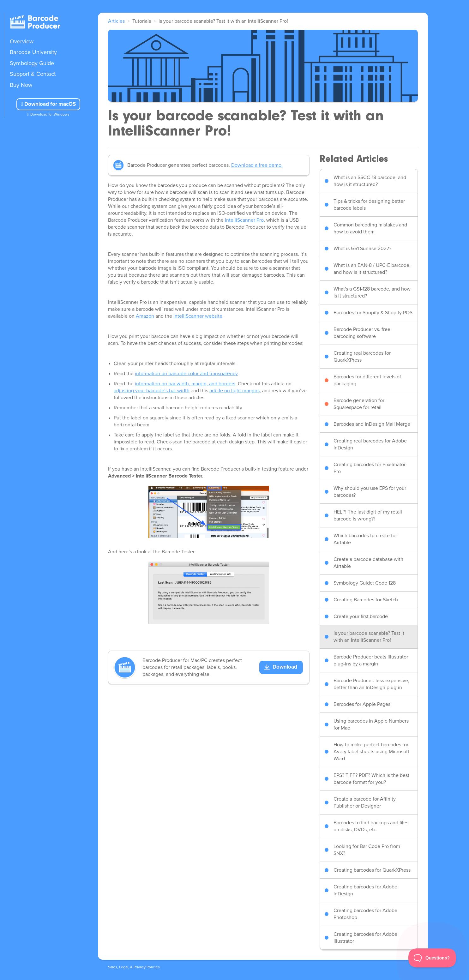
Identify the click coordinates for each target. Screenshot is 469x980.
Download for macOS (48, 104)
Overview (22, 42)
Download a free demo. (257, 165)
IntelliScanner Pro (244, 220)
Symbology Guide (32, 63)
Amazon (145, 316)
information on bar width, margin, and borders (185, 384)
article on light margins (234, 391)
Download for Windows (50, 115)
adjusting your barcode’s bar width (152, 391)
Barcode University (33, 52)
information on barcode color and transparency (186, 374)
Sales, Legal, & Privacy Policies (134, 967)
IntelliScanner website (198, 316)
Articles (116, 21)
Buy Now (21, 85)
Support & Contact (33, 74)
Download (285, 667)
